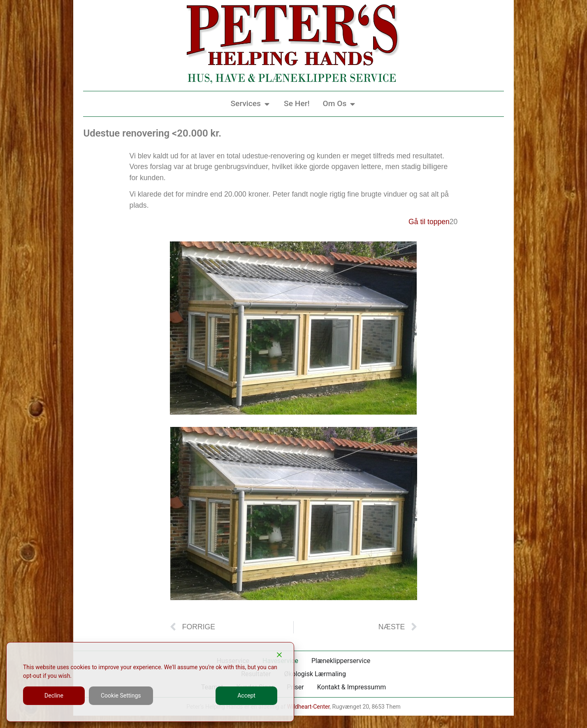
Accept (246, 696)
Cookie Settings (121, 696)
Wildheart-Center (309, 707)
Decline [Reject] (54, 696)
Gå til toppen (429, 222)
